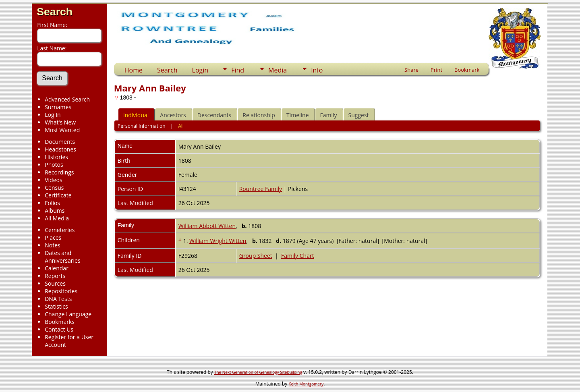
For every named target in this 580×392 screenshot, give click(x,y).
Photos (54, 165)
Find (238, 70)
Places (53, 237)
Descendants (214, 115)
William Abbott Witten (207, 226)
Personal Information (142, 126)
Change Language (68, 314)
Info (317, 70)
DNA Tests (58, 299)
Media (278, 70)
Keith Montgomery (306, 384)
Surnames (58, 107)
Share (411, 70)
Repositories (61, 291)
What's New (60, 122)
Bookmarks (60, 322)
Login (200, 70)
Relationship (259, 115)
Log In (53, 115)
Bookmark (467, 70)
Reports (55, 276)
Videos (53, 180)
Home (134, 70)
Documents (60, 142)
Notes (53, 245)
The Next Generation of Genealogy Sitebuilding (258, 372)
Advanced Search (67, 99)
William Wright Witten (218, 241)
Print (436, 70)
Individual (136, 115)
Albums (55, 211)
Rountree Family (261, 189)
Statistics (56, 306)
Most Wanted (62, 130)
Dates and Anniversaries (62, 257)
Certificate (58, 195)
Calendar (57, 268)
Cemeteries (60, 230)
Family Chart (298, 256)
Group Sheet (256, 256)
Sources (55, 283)
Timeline (298, 115)
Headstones (60, 149)
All (181, 126)
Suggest (359, 115)
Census (54, 188)
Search (55, 12)
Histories (56, 157)
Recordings (59, 172)
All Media (57, 218)
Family (329, 115)
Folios (52, 203)
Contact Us (59, 329)
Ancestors (173, 115)
